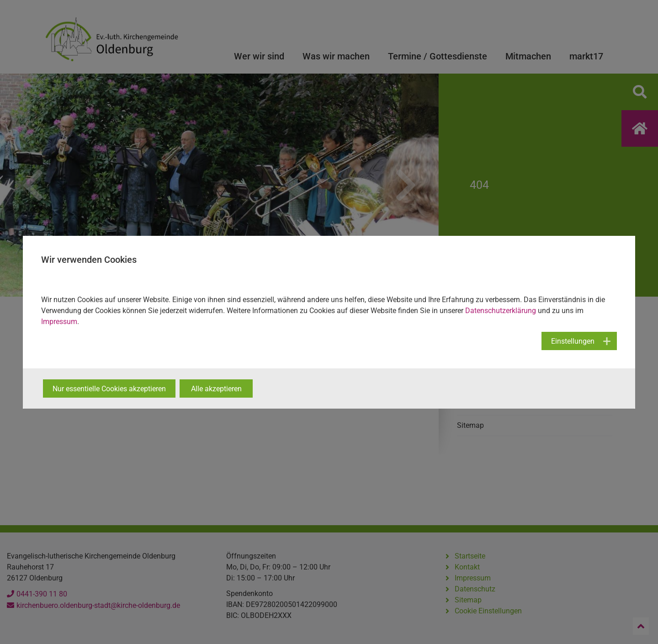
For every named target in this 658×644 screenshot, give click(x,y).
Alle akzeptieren (216, 389)
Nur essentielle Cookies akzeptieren (109, 389)
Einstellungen (573, 341)
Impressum (59, 322)
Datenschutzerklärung (501, 311)
